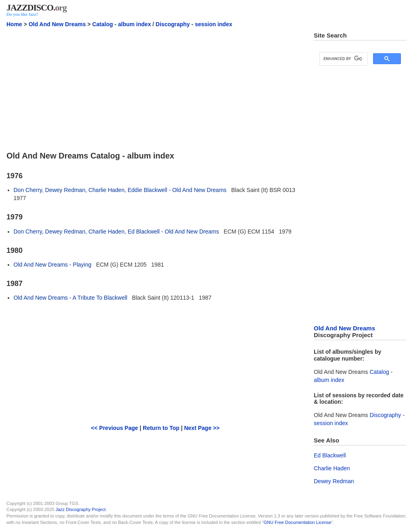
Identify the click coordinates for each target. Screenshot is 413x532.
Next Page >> (202, 428)
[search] (343, 59)
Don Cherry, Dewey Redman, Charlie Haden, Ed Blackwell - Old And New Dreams (116, 232)
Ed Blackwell (330, 455)
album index (135, 24)
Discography (173, 24)
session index (214, 24)
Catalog (103, 24)
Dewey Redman (334, 481)
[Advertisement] (155, 88)
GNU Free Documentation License (298, 522)
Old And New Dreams (57, 24)
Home (14, 24)
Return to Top (161, 428)
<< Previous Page (115, 428)
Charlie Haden (332, 468)
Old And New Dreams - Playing (53, 265)
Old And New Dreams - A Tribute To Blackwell (71, 298)
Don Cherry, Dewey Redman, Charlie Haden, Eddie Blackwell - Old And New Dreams (120, 190)
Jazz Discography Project (81, 509)
